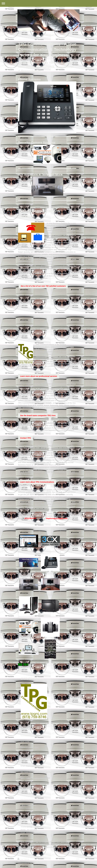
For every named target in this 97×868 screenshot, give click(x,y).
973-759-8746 (26, 735)
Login (78, 859)
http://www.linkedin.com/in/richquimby (34, 799)
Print (20, 859)
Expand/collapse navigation (48, 3)
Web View (76, 861)
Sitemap (27, 859)
